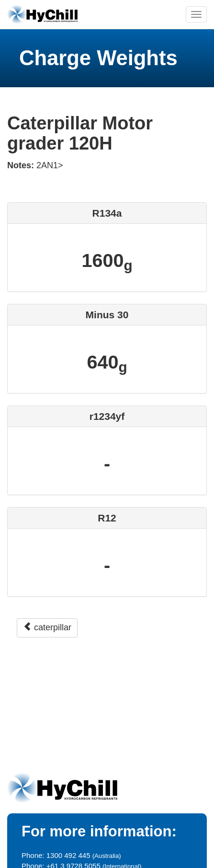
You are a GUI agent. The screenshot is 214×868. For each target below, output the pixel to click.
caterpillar (47, 627)
